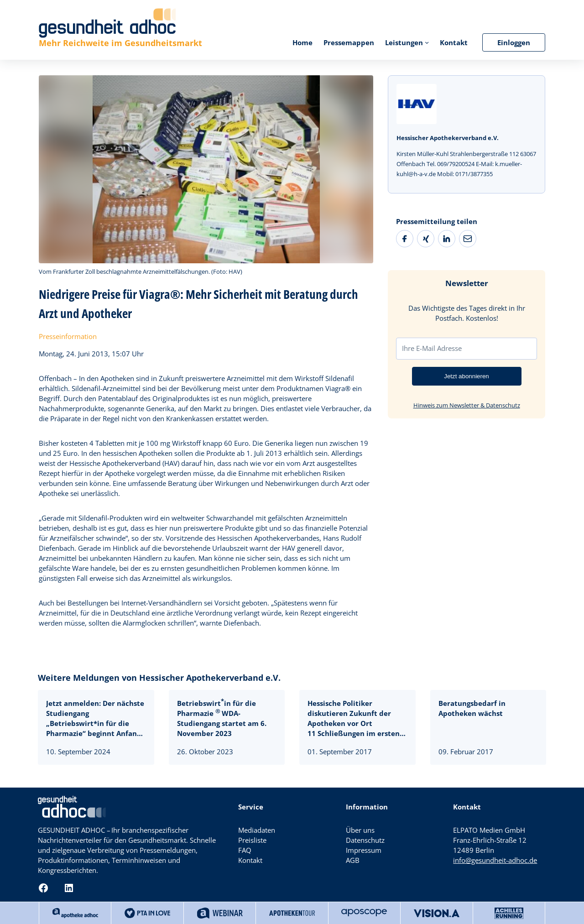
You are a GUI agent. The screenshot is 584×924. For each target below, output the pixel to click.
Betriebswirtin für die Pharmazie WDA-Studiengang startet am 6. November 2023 (222, 718)
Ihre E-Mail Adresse (432, 348)
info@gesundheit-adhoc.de (495, 860)
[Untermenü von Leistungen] (427, 42)
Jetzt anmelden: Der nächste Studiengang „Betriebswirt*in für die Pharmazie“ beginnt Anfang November (95, 718)
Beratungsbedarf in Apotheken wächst (472, 708)
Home (302, 42)
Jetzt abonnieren (467, 376)
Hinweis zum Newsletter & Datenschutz (467, 405)
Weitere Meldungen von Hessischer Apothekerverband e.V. (159, 678)
